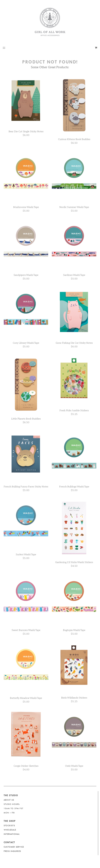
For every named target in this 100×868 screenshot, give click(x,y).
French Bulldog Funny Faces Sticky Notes (26, 487)
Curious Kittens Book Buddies (74, 139)
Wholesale (10, 830)
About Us (9, 800)
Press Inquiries (12, 851)
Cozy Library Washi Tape (26, 343)
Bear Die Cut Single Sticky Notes (26, 131)
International (12, 834)
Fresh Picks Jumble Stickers (74, 410)
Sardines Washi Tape (74, 275)
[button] (4, 48)
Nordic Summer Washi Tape (74, 207)
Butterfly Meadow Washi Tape (26, 698)
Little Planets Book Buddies (26, 419)
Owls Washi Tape (74, 766)
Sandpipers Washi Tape (26, 275)
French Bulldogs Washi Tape (74, 487)
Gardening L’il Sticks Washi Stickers (74, 562)
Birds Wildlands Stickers (74, 698)
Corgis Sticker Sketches (26, 766)
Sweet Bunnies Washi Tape (26, 630)
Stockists (9, 826)
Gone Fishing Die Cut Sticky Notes (74, 343)
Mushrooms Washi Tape (26, 207)
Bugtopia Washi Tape (74, 630)
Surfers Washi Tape (26, 554)
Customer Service (14, 847)
